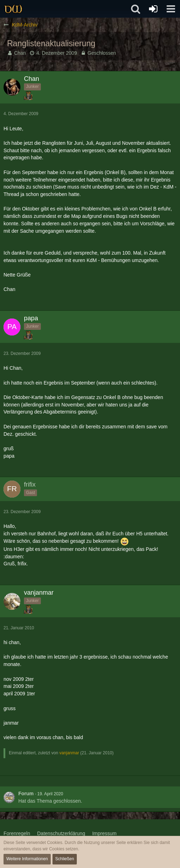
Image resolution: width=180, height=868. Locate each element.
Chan (20, 53)
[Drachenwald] (13, 9)
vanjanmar (69, 753)
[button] (171, 9)
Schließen (65, 859)
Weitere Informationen (27, 859)
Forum (26, 793)
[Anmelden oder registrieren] (153, 9)
